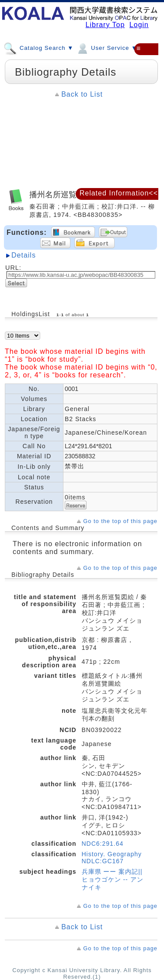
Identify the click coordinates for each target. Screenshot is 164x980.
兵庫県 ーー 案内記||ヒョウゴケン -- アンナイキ (113, 879)
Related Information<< (119, 193)
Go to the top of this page (120, 521)
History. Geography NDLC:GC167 (112, 858)
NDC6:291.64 (103, 844)
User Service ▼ (106, 48)
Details (24, 255)
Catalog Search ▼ (38, 48)
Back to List (82, 94)
